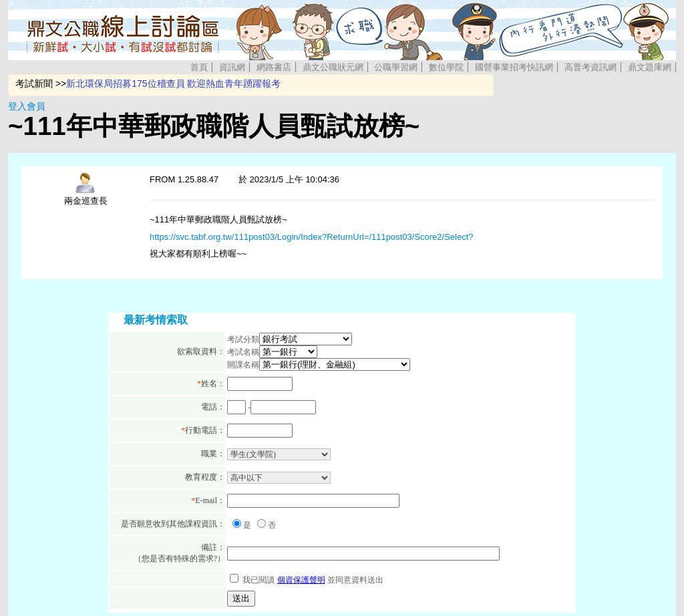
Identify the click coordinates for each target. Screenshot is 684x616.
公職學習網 (396, 67)
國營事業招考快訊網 (514, 67)
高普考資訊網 (590, 67)
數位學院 (446, 67)
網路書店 (274, 67)
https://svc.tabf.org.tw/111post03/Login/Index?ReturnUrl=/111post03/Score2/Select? (312, 237)
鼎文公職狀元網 (333, 67)
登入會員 (27, 106)
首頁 (199, 67)
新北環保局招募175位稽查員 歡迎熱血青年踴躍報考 (173, 84)
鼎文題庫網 (650, 67)
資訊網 (232, 67)
